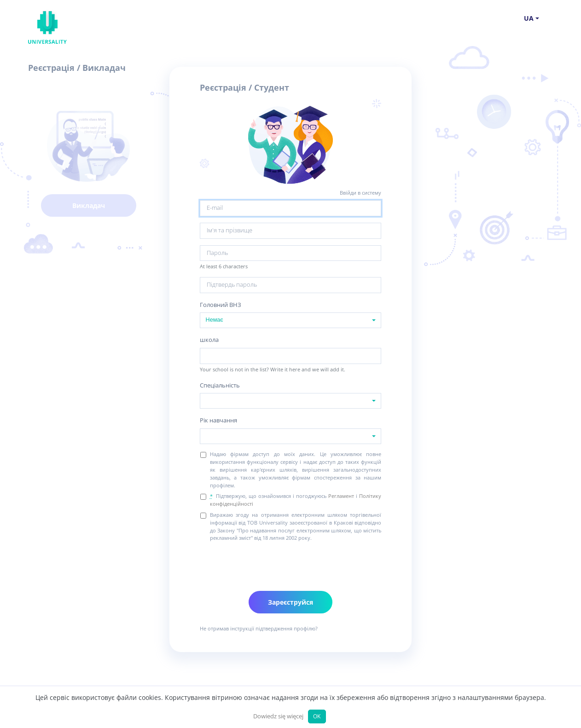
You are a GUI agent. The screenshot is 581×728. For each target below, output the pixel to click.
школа (209, 340)
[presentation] (270, 563)
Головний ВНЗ (221, 305)
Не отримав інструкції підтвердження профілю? (259, 628)
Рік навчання (218, 420)
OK (317, 716)
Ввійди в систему (360, 193)
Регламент (341, 496)
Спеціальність (220, 385)
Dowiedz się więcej (278, 716)
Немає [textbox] (215, 320)
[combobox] (291, 320)
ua (529, 18)
